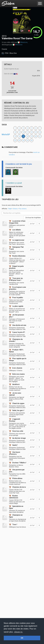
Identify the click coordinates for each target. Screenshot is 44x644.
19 (32, 136)
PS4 (7, 53)
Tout (10, 209)
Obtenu (15, 209)
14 (40, 132)
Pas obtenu (23, 209)
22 (15, 140)
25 (27, 140)
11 (27, 132)
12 (32, 132)
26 (32, 140)
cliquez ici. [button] (19, 632)
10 (23, 132)
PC (3, 53)
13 (36, 132)
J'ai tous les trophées (33, 218)
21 (40, 136)
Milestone (24, 42)
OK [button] (22, 638)
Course (4, 49)
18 (27, 136)
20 (36, 136)
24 (23, 140)
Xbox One (13, 53)
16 (19, 136)
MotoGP (6, 134)
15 (15, 136)
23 (19, 140)
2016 (4, 36)
